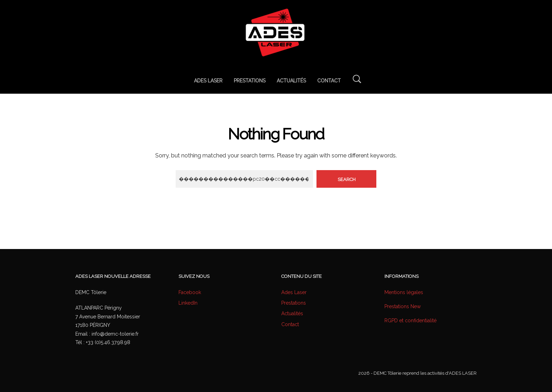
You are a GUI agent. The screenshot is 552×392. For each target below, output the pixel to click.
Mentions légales (404, 292)
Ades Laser (294, 292)
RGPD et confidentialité (410, 321)
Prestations (294, 303)
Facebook (190, 292)
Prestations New (403, 306)
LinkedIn (188, 303)
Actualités (292, 313)
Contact (290, 324)
